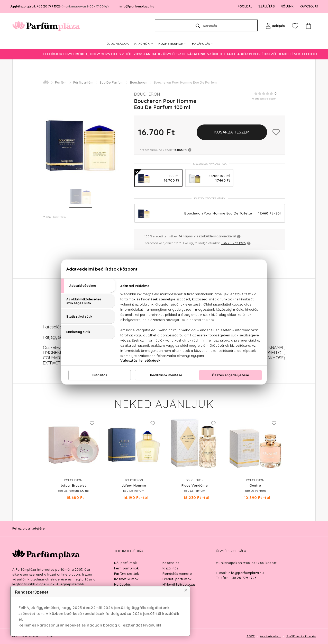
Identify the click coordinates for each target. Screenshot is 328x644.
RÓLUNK (287, 6)
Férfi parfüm (83, 82)
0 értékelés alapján (265, 99)
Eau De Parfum (112, 82)
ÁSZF (251, 636)
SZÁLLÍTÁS (267, 6)
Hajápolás (122, 584)
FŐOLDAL (245, 6)
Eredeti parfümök (177, 579)
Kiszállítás (170, 568)
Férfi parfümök (127, 568)
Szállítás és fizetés (301, 636)
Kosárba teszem (232, 132)
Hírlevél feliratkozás (179, 584)
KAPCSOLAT (309, 6)
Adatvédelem (271, 636)
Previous (38, 441)
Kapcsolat (171, 563)
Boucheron (139, 82)
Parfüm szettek (127, 574)
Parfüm (61, 82)
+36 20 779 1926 (234, 243)
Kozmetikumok (126, 579)
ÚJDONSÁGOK (118, 44)
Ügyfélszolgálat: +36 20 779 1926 (59, 6)
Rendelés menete (177, 574)
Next (290, 441)
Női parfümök (125, 563)
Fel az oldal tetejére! (29, 528)
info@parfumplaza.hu (137, 6)
